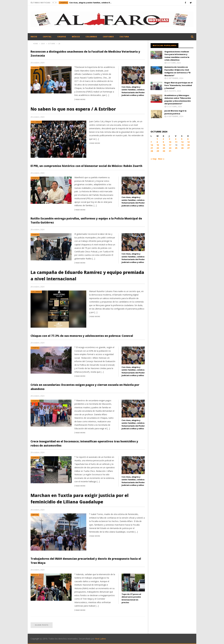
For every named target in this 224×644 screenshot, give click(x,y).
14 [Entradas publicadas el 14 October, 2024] (152, 145)
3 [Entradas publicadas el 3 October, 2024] (169, 139)
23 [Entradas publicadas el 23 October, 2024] (164, 148)
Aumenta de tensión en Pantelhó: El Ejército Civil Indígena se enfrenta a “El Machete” (177, 71)
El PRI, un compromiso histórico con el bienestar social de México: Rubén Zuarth (86, 166)
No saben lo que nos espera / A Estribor (73, 109)
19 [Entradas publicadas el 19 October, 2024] (182, 145)
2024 (43, 44)
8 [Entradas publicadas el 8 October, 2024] (157, 142)
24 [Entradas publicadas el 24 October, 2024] (170, 148)
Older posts (42, 625)
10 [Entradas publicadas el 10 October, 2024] (170, 142)
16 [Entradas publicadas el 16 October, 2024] (164, 145)
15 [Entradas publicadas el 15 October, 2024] (158, 145)
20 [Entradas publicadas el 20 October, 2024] (188, 145)
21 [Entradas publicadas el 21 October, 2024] (152, 148)
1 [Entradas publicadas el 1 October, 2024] (157, 139)
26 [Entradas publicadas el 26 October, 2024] (182, 148)
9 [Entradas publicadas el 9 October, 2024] (163, 142)
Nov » (161, 159)
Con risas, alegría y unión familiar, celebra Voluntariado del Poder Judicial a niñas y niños (91, 3)
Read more (80, 99)
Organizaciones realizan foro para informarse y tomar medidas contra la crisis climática (177, 56)
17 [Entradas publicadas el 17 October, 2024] (170, 145)
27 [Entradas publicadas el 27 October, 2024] (188, 148)
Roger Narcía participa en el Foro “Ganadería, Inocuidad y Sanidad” (178, 85)
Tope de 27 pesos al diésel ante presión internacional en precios (131, 598)
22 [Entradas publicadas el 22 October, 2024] (158, 148)
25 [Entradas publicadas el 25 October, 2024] (176, 148)
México (76, 37)
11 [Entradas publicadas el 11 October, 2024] (176, 142)
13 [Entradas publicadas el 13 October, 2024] (188, 142)
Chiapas (64, 3)
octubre (51, 44)
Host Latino (100, 639)
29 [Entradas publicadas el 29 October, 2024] (158, 151)
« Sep (153, 159)
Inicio (34, 37)
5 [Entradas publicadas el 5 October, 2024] (182, 139)
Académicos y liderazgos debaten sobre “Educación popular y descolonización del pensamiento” (178, 100)
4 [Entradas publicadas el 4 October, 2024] (176, 139)
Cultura (124, 37)
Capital (47, 37)
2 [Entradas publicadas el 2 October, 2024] (163, 139)
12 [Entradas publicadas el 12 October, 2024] (182, 142)
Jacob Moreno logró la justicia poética (175, 112)
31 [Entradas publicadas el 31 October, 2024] (170, 151)
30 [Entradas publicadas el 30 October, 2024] (164, 151)
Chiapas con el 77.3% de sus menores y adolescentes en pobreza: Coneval (82, 336)
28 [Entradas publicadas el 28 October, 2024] (152, 151)
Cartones (108, 37)
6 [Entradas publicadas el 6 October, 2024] (188, 139)
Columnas (91, 37)
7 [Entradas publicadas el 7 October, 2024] (151, 142)
